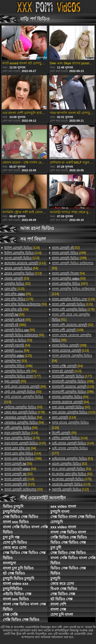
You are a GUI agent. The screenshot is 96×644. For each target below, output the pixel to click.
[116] (19, 479)
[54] (21, 268)
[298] (23, 459)
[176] (19, 299)
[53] (17, 279)
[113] (22, 258)
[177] (23, 376)
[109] (68, 330)
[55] (18, 294)
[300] (15, 325)
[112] (25, 263)
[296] (18, 366)
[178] (24, 412)
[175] (72, 479)
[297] (70, 284)
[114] (22, 248)
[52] (17, 284)
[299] (69, 253)
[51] (71, 317)
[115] (14, 289)
